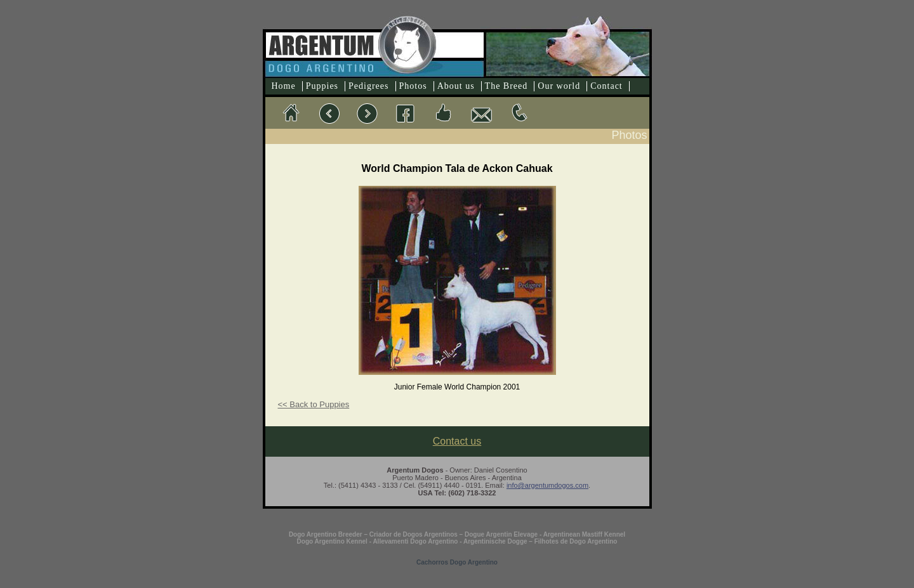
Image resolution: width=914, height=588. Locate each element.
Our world (559, 86)
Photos (413, 86)
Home (284, 86)
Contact (606, 86)
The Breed (507, 86)
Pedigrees (368, 86)
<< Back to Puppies (314, 404)
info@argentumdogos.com (547, 485)
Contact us (457, 441)
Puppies (322, 86)
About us (456, 86)
